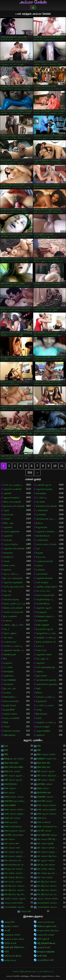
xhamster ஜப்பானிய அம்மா (15, 801)
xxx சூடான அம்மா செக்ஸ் (15, 869)
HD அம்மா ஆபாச (46, 771)
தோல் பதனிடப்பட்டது (14, 604)
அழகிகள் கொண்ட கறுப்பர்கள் (15, 650)
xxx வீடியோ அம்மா (47, 882)
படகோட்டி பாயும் (45, 705)
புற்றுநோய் (8, 676)
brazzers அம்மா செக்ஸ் (48, 759)
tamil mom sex (44, 793)
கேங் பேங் (41, 650)
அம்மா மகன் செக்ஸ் (14, 939)
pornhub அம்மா (45, 784)
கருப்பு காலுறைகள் (45, 595)
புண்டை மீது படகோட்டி (15, 625)
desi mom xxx (44, 767)
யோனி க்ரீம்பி (43, 604)
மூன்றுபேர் (8, 557)
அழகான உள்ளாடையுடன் (47, 532)
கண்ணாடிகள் (10, 655)
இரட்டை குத (9, 688)
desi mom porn (11, 763)
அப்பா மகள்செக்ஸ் (14, 903)
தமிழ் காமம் (10, 960)
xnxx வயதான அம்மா (15, 831)
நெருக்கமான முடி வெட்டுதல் (47, 519)
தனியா (39, 523)
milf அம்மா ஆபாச (13, 780)
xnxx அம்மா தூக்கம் (47, 809)
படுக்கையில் (42, 510)
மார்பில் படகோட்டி (13, 646)
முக (38, 548)
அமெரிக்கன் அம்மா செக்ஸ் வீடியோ (48, 907)
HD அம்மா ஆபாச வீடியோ (15, 776)
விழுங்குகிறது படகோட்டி (47, 599)
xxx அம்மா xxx (12, 843)
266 (6, 750)
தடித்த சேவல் (10, 705)
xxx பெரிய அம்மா (13, 882)
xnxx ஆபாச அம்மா (47, 814)
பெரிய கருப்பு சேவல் (46, 544)
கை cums (40, 502)
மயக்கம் (7, 693)
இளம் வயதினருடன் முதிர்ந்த (47, 642)
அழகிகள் (8, 527)
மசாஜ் (39, 710)
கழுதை (39, 553)
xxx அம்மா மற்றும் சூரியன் (15, 856)
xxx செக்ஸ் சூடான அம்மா (48, 873)
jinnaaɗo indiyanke (46, 952)
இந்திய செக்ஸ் (11, 926)
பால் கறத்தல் (42, 582)
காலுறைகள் (42, 527)
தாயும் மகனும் (43, 727)
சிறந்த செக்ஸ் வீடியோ (48, 931)
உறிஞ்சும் (40, 570)
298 (39, 750)
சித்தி (38, 688)
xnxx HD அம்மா (45, 801)
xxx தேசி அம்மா (45, 877)
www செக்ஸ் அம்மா (14, 797)
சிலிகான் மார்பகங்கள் (46, 506)
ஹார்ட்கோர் (9, 565)
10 (55, 466)
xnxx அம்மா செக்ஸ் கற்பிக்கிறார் (15, 809)
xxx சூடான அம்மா (46, 865)
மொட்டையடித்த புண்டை (15, 485)
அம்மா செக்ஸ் (33, 2)
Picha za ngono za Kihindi (48, 926)
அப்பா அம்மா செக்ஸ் (48, 899)
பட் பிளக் (8, 667)
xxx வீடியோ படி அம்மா (48, 894)
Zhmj (6, 722)
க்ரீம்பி (39, 693)
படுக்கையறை (10, 642)
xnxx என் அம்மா (12, 818)
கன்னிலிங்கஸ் (43, 536)
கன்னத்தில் (41, 493)
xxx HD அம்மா (44, 831)
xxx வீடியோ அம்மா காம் (15, 886)
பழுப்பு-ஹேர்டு (11, 544)
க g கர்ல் (7, 595)
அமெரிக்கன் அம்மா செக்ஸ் (15, 907)
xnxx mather (10, 805)
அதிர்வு (39, 671)
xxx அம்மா (10, 839)
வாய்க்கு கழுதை (11, 599)
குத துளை (8, 553)
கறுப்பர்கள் (41, 676)
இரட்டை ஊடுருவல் (13, 578)
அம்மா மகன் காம (46, 922)
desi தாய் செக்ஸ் (12, 771)
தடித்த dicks (9, 710)
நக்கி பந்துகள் (43, 625)
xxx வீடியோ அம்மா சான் (48, 886)
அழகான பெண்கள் (12, 489)
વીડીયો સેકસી (10, 943)
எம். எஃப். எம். (43, 591)
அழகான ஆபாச (44, 608)
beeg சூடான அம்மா (14, 759)
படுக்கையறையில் (45, 561)
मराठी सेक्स (42, 956)
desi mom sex (44, 763)
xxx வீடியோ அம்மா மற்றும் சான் (15, 890)
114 (6, 746)
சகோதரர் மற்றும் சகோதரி (47, 616)
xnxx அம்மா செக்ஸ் (47, 805)
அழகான (40, 663)
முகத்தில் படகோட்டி (46, 638)
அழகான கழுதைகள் (13, 582)
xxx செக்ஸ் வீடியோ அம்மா (15, 877)
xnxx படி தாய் (11, 822)
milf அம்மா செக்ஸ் (46, 780)
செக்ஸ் (6, 561)
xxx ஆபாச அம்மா (46, 860)
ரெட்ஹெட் (8, 638)
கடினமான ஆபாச (45, 629)
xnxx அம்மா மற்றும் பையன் (15, 814)
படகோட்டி (41, 498)
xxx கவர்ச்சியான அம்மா (15, 865)
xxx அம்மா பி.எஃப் (14, 852)
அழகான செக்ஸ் (44, 655)
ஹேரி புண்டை (10, 633)
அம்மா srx (26, 911)
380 (6, 754)
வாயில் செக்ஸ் (10, 714)
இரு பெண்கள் (10, 616)
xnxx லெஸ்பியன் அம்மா (48, 826)
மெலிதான (8, 684)
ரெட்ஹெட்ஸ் (42, 659)
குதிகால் (7, 570)
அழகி (6, 510)
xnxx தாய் (42, 818)
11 (62, 466)
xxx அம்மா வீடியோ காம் (48, 856)
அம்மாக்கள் (42, 574)
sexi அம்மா (10, 788)
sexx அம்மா (43, 788)
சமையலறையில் (11, 701)
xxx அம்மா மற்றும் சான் (48, 852)
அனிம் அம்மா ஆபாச (15, 899)
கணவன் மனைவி (12, 731)
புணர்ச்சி (7, 493)
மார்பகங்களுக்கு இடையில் (47, 667)
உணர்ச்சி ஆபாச (44, 485)
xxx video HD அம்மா (47, 835)
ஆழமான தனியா (11, 498)
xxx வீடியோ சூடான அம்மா (15, 894)
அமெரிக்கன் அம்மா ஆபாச (48, 903)
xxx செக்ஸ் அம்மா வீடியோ (15, 873)
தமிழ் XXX (9, 922)
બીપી (7, 952)
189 (39, 746)
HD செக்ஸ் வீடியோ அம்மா (48, 776)
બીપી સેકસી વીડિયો (13, 956)
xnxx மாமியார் (44, 822)
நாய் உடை (41, 557)
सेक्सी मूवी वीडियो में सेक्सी (15, 947)
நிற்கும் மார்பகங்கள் (13, 608)
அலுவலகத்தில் (43, 731)
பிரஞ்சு (7, 519)
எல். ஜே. (7, 591)
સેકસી (7, 931)
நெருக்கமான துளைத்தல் (47, 680)
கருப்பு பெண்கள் (11, 718)
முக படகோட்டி (11, 574)
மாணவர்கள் (42, 621)
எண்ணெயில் (9, 735)
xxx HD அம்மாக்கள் (14, 835)
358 (30, 473)
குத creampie (10, 680)
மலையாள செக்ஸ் (46, 935)
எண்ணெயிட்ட (10, 697)
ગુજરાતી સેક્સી (44, 947)
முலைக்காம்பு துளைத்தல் (47, 684)
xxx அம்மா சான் (12, 848)
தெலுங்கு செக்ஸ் (12, 935)
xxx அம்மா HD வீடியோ (48, 839)
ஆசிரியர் (40, 735)
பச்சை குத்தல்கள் (11, 532)
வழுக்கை (8, 663)
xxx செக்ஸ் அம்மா (46, 869)
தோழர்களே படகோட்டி (47, 633)
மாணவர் (7, 621)
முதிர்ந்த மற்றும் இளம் (47, 587)
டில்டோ (40, 646)
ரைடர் (6, 629)
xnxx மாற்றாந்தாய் (13, 826)
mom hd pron (11, 784)
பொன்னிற (41, 515)
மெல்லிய (8, 540)
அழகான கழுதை (44, 489)
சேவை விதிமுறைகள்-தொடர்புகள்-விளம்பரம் (33, 971)
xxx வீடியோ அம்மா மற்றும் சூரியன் (48, 890)
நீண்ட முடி (8, 523)
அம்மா (39, 565)
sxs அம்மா (10, 793)
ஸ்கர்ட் (39, 718)
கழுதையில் (41, 701)
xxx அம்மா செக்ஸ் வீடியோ (48, 848)
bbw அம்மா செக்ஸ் (46, 754)
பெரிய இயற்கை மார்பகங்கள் (15, 587)
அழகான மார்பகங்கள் (14, 548)
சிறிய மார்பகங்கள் (12, 502)
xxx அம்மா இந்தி (45, 843)
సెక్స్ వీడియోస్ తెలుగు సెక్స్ (48, 943)
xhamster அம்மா (45, 797)
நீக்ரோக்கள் (42, 714)
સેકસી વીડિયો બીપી (45, 960)
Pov (5, 659)
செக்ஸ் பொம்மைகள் (13, 612)
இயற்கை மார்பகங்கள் (14, 506)
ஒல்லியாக (8, 515)
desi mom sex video (14, 767)
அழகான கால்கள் (44, 578)
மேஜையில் (41, 612)
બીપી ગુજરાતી (43, 939)
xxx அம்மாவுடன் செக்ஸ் (15, 860)
